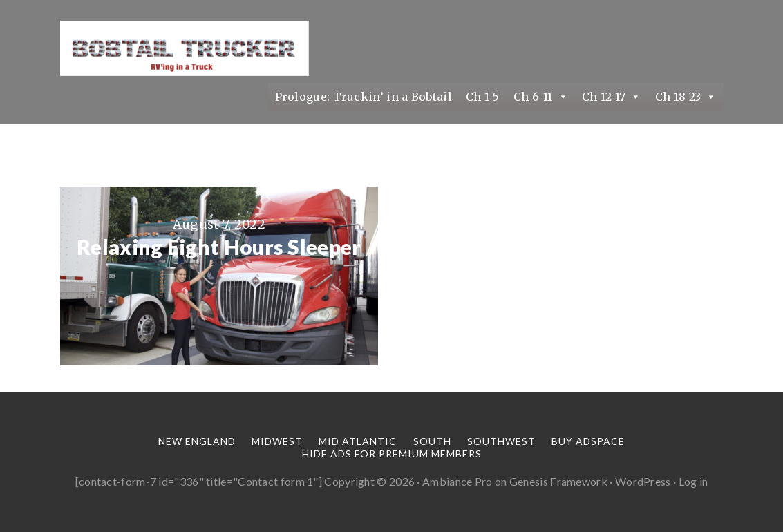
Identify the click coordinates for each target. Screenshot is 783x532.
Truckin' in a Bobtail (185, 48)
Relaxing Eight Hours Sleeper (219, 247)
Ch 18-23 (686, 97)
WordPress (643, 481)
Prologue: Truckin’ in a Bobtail (364, 97)
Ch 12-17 (612, 97)
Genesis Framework (558, 481)
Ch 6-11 (541, 97)
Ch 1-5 (483, 97)
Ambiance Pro (457, 481)
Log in (694, 481)
